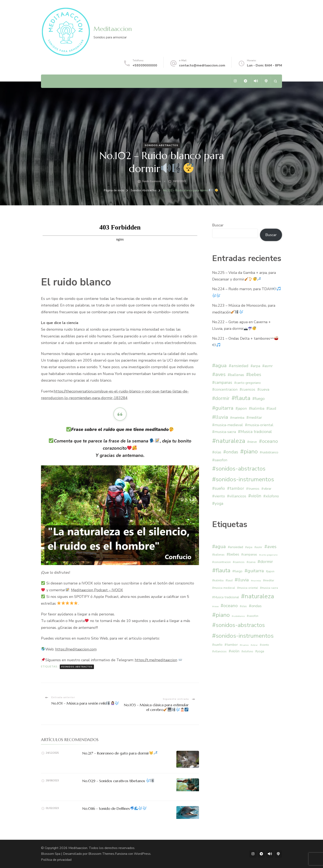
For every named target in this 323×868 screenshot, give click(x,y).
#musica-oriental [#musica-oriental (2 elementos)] (259, 425)
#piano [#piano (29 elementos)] (249, 451)
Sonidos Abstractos (161, 145)
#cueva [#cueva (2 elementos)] (263, 389)
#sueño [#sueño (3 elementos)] (219, 488)
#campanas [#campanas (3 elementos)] (222, 383)
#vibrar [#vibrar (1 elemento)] (266, 489)
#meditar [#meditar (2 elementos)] (254, 417)
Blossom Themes (101, 854)
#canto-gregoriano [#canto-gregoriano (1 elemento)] (248, 383)
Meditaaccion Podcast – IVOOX (97, 590)
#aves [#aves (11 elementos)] (219, 374)
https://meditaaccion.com (76, 649)
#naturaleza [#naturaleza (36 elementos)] (229, 441)
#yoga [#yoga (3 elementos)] (218, 504)
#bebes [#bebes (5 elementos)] (254, 375)
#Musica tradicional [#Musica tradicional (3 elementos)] (255, 432)
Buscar (218, 225)
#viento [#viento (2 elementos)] (219, 496)
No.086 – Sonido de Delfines (114, 808)
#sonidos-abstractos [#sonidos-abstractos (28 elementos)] (239, 469)
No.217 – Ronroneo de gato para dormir (120, 753)
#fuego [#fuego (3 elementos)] (259, 399)
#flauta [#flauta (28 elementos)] (241, 398)
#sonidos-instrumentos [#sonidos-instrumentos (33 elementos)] (243, 479)
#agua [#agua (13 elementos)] (219, 365)
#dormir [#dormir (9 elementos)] (221, 398)
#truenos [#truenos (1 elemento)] (253, 489)
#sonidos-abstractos (77, 667)
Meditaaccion (113, 29)
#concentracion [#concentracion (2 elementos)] (225, 389)
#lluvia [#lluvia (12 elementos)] (220, 417)
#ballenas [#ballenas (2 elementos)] (236, 375)
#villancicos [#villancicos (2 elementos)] (237, 496)
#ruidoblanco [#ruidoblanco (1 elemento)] (269, 452)
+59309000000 (145, 65)
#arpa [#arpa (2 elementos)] (255, 366)
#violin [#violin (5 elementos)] (255, 496)
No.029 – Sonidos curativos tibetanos (118, 781)
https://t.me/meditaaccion (156, 660)
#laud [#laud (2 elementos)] (271, 408)
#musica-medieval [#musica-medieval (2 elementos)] (228, 425)
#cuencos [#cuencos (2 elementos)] (247, 389)
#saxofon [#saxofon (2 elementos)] (220, 460)
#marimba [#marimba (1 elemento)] (237, 418)
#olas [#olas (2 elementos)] (217, 452)
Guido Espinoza (151, 181)
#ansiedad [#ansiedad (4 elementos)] (239, 366)
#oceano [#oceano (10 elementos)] (268, 441)
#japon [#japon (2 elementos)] (241, 408)
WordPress (142, 854)
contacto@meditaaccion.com (202, 65)
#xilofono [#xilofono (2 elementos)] (271, 496)
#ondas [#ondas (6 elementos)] (231, 452)
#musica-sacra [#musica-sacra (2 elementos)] (224, 432)
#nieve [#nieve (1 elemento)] (252, 442)
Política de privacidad (56, 860)
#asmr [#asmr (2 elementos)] (267, 366)
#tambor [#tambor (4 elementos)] (236, 488)
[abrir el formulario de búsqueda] (275, 81)
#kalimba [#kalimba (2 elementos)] (257, 408)
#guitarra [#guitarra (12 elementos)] (223, 408)
